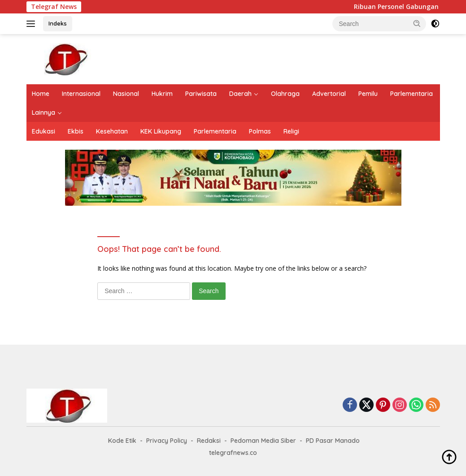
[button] (417, 23)
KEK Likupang (161, 131)
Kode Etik (122, 441)
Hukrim (162, 94)
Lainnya (44, 113)
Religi (291, 131)
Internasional (81, 94)
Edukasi (44, 131)
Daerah (240, 94)
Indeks (58, 23)
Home (41, 94)
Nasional (126, 94)
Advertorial (329, 94)
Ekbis (76, 131)
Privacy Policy (167, 441)
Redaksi (209, 441)
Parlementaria (412, 94)
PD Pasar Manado (333, 441)
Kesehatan (112, 131)
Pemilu (368, 94)
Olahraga (285, 94)
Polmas (260, 131)
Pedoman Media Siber (263, 441)
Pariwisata (201, 94)
